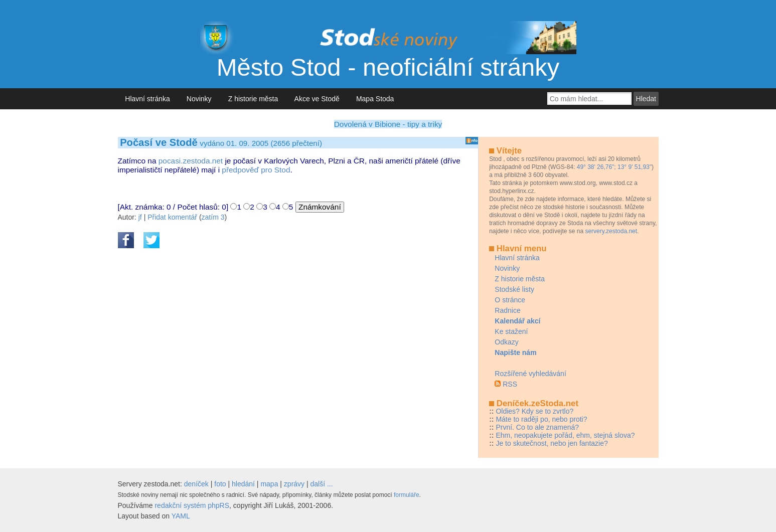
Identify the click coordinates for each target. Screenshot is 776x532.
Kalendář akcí (517, 321)
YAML (181, 516)
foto (220, 484)
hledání (243, 484)
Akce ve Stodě (317, 99)
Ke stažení (511, 331)
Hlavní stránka (148, 99)
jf (140, 217)
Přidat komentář (172, 217)
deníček (196, 484)
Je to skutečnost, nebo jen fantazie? (552, 443)
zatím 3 (213, 217)
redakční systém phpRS (192, 505)
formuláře (407, 495)
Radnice (507, 310)
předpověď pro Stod (256, 170)
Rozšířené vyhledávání (530, 374)
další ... (322, 484)
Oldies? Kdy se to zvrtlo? (534, 411)
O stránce (510, 300)
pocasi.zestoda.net (191, 161)
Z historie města (253, 99)
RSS (510, 384)
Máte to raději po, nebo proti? (541, 419)
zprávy (294, 484)
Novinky (199, 99)
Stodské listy (514, 289)
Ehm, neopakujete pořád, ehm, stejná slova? (565, 435)
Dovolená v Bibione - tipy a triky (388, 124)
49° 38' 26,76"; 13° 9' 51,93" (614, 167)
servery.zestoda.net (611, 231)
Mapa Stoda (375, 99)
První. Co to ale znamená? (537, 427)
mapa (269, 484)
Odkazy (506, 342)
